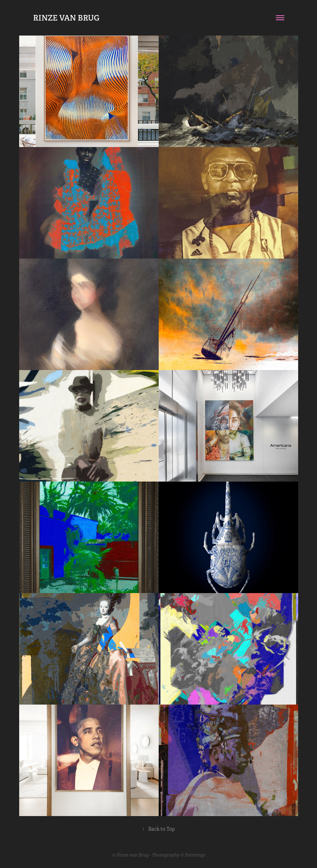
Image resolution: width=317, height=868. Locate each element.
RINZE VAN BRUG (66, 18)
